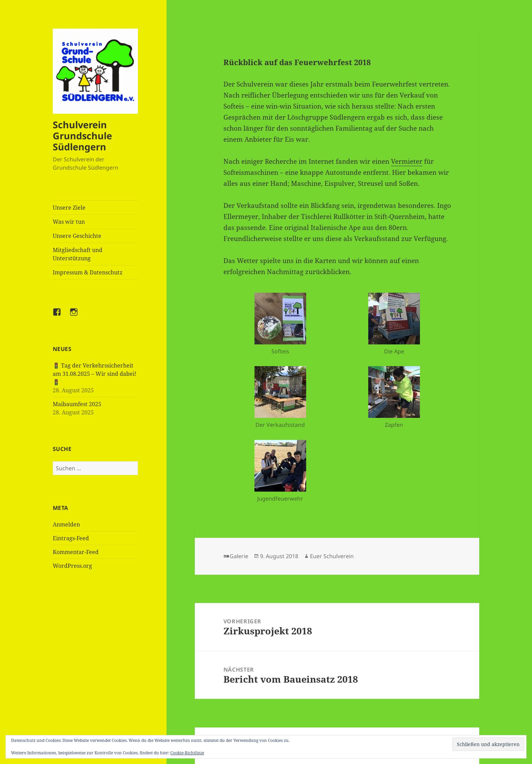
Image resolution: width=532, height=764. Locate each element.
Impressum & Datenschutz (88, 272)
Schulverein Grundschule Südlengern (82, 136)
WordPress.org (72, 566)
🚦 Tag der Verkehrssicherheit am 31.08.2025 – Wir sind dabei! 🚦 (94, 374)
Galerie (239, 556)
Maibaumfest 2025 (77, 404)
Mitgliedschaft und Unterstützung (78, 254)
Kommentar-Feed (76, 552)
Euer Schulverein (332, 556)
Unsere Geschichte (77, 236)
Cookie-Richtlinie (187, 753)
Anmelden (66, 524)
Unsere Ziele (69, 208)
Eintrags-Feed (71, 538)
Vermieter (407, 161)
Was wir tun (69, 222)
